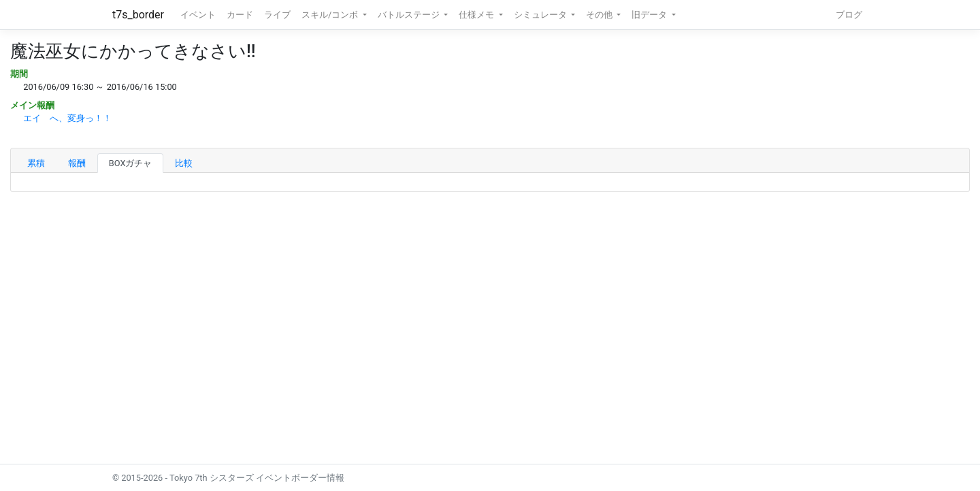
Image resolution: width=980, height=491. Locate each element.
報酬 (77, 163)
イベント (198, 15)
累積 (36, 163)
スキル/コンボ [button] (331, 15)
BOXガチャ (131, 163)
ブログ (849, 15)
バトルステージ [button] (410, 15)
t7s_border (138, 15)
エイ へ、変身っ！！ (67, 118)
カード (240, 15)
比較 (184, 163)
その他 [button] (600, 15)
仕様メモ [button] (477, 15)
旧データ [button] (650, 15)
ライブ (277, 15)
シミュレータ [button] (541, 15)
